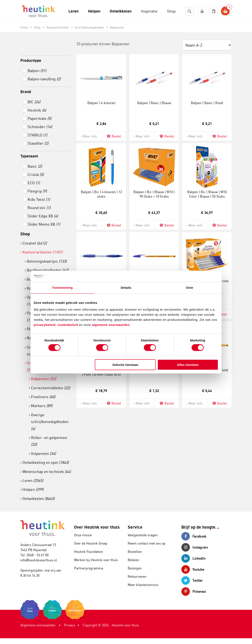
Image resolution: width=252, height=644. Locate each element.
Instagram (195, 547)
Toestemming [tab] (62, 288)
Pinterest (194, 592)
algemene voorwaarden (111, 325)
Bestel (114, 136)
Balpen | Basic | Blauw (154, 103)
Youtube (193, 569)
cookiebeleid (68, 325)
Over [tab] (190, 288)
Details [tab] (126, 288)
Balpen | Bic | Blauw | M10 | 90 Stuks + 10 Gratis (154, 194)
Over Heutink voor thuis (97, 527)
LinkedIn (193, 558)
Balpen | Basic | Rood (207, 103)
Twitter (192, 580)
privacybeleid (45, 325)
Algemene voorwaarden (38, 625)
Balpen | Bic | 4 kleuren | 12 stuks (101, 194)
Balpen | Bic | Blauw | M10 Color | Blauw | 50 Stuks (207, 194)
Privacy (69, 625)
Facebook (194, 536)
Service (135, 527)
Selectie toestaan (125, 365)
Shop (25, 234)
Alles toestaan (188, 365)
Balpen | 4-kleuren (101, 103)
